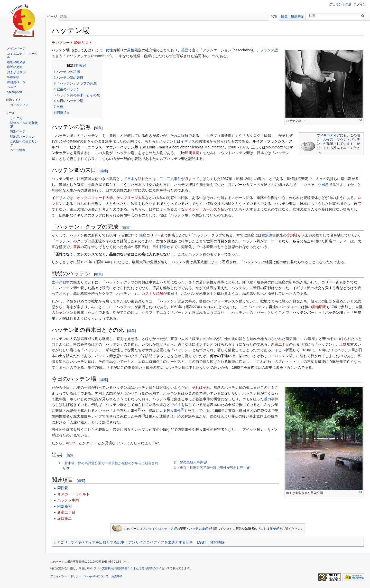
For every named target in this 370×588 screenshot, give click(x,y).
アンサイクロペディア (158, 529)
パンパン (188, 293)
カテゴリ (60, 542)
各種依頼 (13, 77)
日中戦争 (160, 247)
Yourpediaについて (96, 576)
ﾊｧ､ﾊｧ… (72, 443)
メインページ (16, 49)
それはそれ (201, 387)
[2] (183, 409)
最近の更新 (15, 67)
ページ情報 (18, 150)
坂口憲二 (64, 518)
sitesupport (15, 92)
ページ (52, 17)
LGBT (202, 542)
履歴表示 (298, 17)
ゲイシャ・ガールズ (201, 209)
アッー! (92, 443)
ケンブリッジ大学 (131, 198)
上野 (343, 344)
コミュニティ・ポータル (22, 55)
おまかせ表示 (16, 72)
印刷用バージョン (22, 137)
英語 (185, 50)
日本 (131, 179)
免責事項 (117, 576)
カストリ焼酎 (152, 293)
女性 (109, 50)
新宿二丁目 (280, 344)
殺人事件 (174, 411)
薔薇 (77, 247)
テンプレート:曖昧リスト (72, 43)
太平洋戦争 (61, 282)
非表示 (80, 65)
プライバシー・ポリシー (66, 576)
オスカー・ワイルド (73, 494)
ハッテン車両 (68, 500)
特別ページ (18, 131)
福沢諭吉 (269, 235)
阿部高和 (64, 506)
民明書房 (192, 153)
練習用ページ (16, 82)
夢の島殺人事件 (192, 462)
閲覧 (274, 17)
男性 (131, 50)
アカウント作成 (340, 4)
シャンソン (64, 312)
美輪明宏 (319, 307)
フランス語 (269, 50)
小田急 (323, 185)
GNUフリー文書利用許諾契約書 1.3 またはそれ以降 (120, 568)
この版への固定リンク (24, 143)
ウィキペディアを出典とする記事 (97, 542)
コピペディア (19, 105)
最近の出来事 (16, 62)
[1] (140, 409)
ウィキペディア (328, 135)
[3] (143, 415)
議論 (64, 17)
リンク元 (16, 118)
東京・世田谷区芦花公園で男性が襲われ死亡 (213, 468)
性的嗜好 (217, 542)
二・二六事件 (170, 179)
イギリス (188, 141)
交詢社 (292, 235)
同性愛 (63, 488)
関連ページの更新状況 (24, 125)
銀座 (143, 235)
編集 (98, 128)
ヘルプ (12, 87)
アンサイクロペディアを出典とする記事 (161, 542)
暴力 (267, 399)
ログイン (360, 4)
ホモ (77, 387)
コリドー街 (155, 235)
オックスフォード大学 (95, 198)
